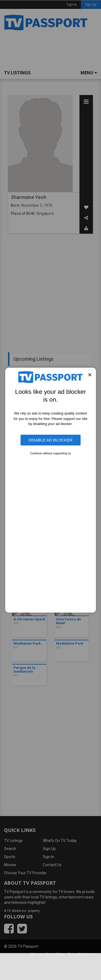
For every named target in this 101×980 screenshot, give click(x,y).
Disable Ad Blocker (50, 440)
